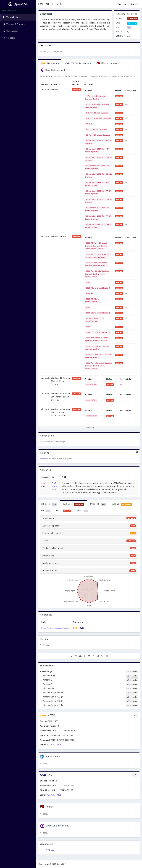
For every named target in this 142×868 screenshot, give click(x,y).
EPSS (64, 511)
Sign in (122, 4)
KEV (46, 511)
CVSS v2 (122, 504)
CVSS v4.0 (49, 504)
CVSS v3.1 (74, 504)
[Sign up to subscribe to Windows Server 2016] (132, 701)
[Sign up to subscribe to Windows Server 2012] (132, 697)
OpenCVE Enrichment (53, 70)
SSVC (82, 511)
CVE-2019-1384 (50, 4)
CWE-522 (50, 850)
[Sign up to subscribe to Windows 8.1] (132, 684)
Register (135, 4)
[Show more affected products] (89, 427)
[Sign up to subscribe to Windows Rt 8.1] (132, 689)
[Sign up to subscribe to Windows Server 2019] (132, 705)
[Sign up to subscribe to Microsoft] (132, 672)
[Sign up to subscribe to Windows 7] (132, 680)
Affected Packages (108, 63)
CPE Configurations (78, 63)
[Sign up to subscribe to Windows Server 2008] (132, 693)
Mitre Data (50, 63)
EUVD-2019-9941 (54, 486)
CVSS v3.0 (98, 504)
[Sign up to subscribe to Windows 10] (132, 676)
